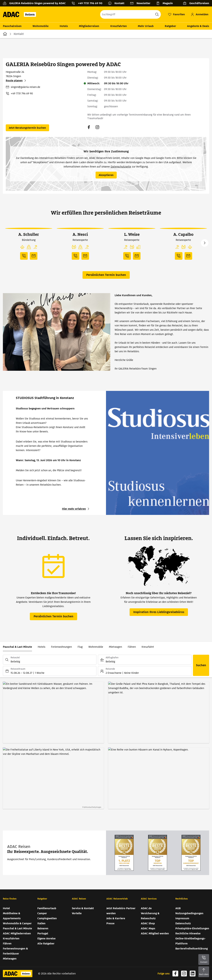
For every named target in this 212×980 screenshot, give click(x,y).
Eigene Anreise (46, 938)
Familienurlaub (47, 908)
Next (205, 243)
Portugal (43, 933)
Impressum (182, 918)
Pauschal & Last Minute (17, 647)
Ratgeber (170, 26)
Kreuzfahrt (148, 647)
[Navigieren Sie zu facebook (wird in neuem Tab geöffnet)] (89, 127)
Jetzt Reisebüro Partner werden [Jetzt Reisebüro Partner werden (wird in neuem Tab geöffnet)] (121, 911)
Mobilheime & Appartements (12, 916)
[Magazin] (166, 3)
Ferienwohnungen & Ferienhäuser (15, 951)
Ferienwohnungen (61, 647)
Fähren (132, 647)
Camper (42, 913)
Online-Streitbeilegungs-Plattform (190, 941)
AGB (178, 908)
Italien (41, 923)
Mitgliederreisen (89, 26)
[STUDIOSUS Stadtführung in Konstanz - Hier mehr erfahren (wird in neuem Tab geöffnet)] (76, 509)
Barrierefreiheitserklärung (192, 949)
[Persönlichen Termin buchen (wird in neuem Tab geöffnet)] (27, 128)
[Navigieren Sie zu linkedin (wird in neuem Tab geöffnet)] (193, 974)
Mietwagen (115, 647)
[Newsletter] (142, 3)
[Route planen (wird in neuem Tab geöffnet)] (16, 81)
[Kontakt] (118, 3)
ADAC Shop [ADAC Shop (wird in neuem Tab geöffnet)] (148, 923)
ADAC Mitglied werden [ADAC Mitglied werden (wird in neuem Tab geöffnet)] (155, 933)
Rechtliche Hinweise (188, 933)
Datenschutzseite (121, 167)
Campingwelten (47, 918)
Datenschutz (183, 923)
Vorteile (77, 913)
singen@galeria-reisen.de (26, 87)
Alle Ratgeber (46, 944)
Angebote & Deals (198, 26)
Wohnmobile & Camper (17, 923)
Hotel (6, 908)
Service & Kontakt (83, 908)
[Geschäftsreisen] (196, 3)
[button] (22, 247)
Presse (110, 923)
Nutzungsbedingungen (189, 913)
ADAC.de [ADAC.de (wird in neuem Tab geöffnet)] (146, 908)
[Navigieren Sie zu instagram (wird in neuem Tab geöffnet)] (97, 127)
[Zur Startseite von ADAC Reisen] (21, 14)
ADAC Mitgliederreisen (17, 933)
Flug (80, 647)
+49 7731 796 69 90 (22, 93)
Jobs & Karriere (116, 918)
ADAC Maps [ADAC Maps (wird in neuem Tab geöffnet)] (148, 928)
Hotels (64, 26)
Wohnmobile (41, 26)
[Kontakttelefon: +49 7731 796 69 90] (88, 3)
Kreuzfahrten (119, 26)
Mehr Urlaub (146, 26)
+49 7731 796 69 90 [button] (90, 3)
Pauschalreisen (12, 26)
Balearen (43, 928)
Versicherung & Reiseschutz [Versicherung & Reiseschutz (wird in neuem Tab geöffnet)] (150, 916)
